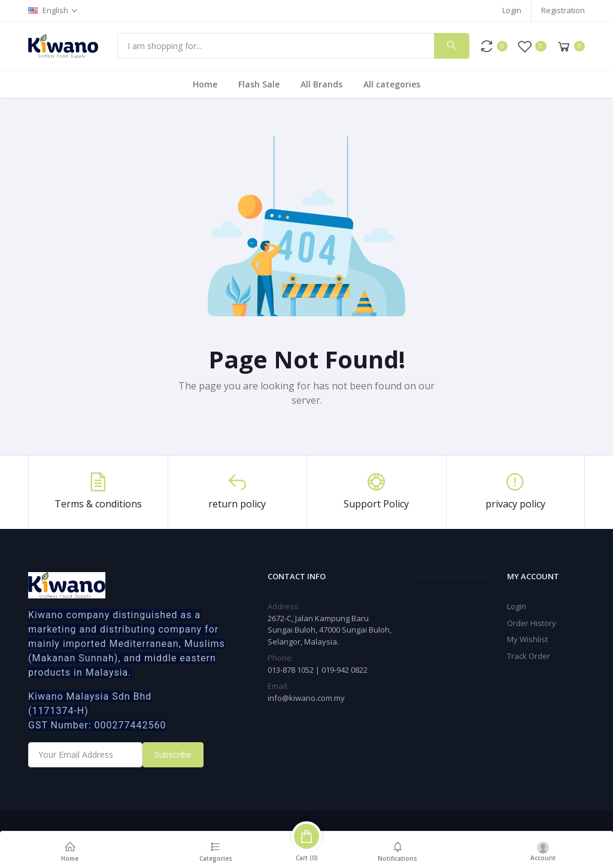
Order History (532, 623)
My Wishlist (527, 639)
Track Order (529, 656)
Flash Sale (259, 84)
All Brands (321, 84)
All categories (392, 84)
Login (512, 10)
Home (205, 84)
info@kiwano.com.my (306, 698)
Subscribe (173, 754)
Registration (563, 10)
